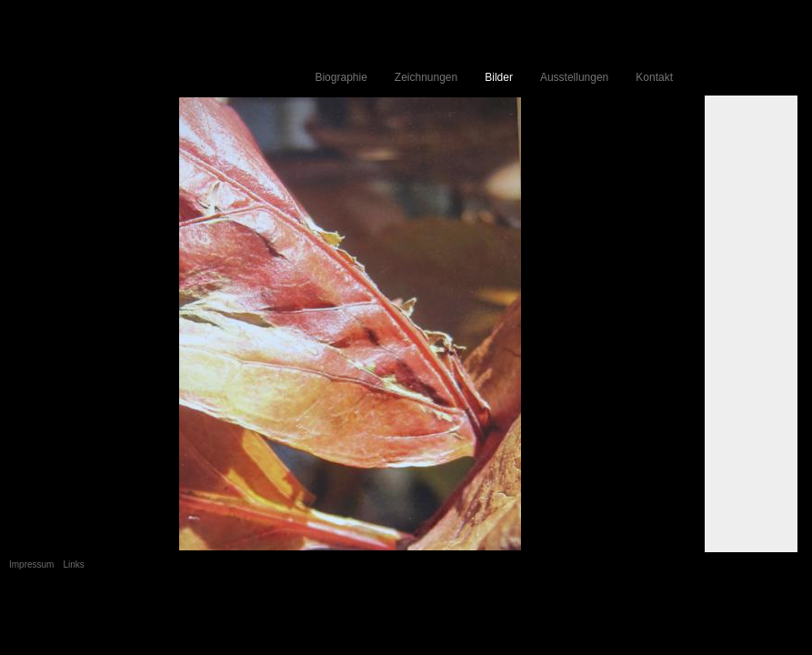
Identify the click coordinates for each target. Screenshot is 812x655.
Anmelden (780, 610)
